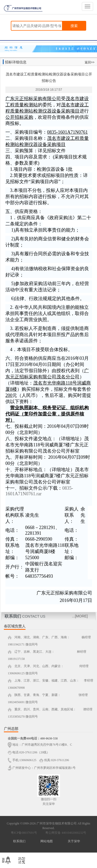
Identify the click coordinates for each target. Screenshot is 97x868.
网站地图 (47, 841)
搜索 (74, 26)
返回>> (90, 62)
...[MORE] (80, 616)
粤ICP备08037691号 (24, 833)
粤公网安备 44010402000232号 (65, 833)
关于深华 (74, 841)
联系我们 (19, 841)
